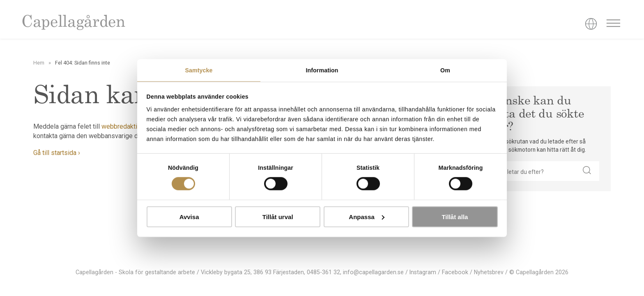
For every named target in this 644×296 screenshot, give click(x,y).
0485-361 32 (323, 272)
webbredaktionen (126, 126)
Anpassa (367, 217)
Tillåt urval (278, 217)
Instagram (423, 272)
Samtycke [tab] (199, 70)
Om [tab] (445, 70)
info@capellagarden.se (373, 272)
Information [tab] (322, 70)
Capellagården (73, 23)
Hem (39, 63)
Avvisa (189, 217)
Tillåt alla (455, 217)
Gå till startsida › (57, 153)
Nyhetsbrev (489, 272)
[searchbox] (532, 171)
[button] (587, 171)
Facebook (455, 272)
